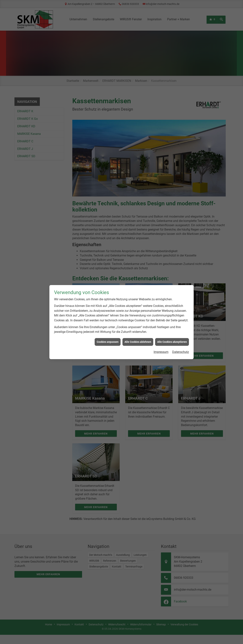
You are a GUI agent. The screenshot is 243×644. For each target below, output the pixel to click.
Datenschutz (181, 338)
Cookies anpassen (108, 328)
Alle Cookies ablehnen (138, 328)
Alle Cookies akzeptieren (172, 328)
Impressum (161, 338)
